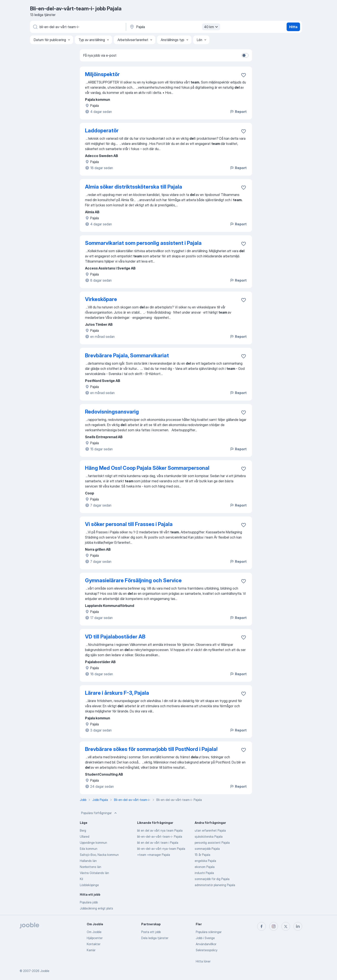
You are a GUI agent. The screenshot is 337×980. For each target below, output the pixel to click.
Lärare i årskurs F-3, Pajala (117, 693)
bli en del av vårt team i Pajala (158, 843)
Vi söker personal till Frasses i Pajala (129, 524)
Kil (81, 879)
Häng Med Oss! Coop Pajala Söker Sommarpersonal (147, 468)
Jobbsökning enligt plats (96, 908)
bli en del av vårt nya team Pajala (160, 830)
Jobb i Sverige (205, 938)
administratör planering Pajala (215, 885)
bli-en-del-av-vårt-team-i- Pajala (160, 836)
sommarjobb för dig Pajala (212, 879)
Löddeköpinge (89, 885)
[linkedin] (298, 926)
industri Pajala (204, 873)
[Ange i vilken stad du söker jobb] (174, 27)
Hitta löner (203, 961)
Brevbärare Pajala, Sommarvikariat (127, 355)
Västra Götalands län (94, 873)
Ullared (85, 836)
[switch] (245, 55)
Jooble (45, 971)
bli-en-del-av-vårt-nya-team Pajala (161, 849)
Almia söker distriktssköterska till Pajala (134, 187)
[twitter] (286, 926)
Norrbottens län (91, 867)
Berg (83, 830)
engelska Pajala (205, 861)
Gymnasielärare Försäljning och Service (133, 580)
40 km (212, 27)
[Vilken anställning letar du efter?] (78, 27)
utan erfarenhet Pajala (210, 830)
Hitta (293, 27)
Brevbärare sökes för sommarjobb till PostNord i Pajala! (151, 749)
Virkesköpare (101, 299)
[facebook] (262, 926)
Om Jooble (94, 932)
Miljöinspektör (102, 74)
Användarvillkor (206, 944)
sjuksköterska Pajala (209, 836)
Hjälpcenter (95, 938)
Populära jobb (89, 902)
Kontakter (94, 944)
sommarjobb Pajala (207, 849)
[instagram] (274, 926)
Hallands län (88, 861)
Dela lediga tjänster (155, 938)
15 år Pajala (202, 855)
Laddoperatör (102, 131)
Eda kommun (89, 849)
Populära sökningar (209, 932)
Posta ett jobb (151, 932)
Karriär (91, 950)
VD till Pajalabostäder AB (115, 637)
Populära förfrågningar (99, 813)
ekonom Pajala (205, 867)
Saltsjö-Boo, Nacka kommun (99, 855)
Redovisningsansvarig (112, 412)
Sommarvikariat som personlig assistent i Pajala (143, 243)
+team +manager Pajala (154, 855)
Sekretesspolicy (207, 950)
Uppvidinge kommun (93, 843)
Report (238, 112)
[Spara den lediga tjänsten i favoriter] (244, 75)
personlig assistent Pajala (212, 843)
